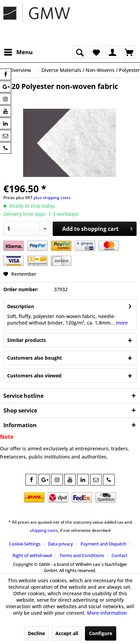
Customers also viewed (34, 376)
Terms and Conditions (82, 555)
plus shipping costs (52, 198)
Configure (101, 633)
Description (21, 306)
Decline (36, 633)
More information (107, 613)
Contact (119, 555)
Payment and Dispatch (103, 544)
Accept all (67, 633)
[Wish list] (96, 52)
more (121, 323)
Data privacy (60, 544)
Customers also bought (34, 358)
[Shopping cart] (129, 52)
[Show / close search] (79, 52)
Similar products (27, 340)
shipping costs (44, 530)
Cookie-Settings (25, 544)
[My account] (112, 52)
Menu (18, 51)
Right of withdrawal (32, 555)
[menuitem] (18, 52)
